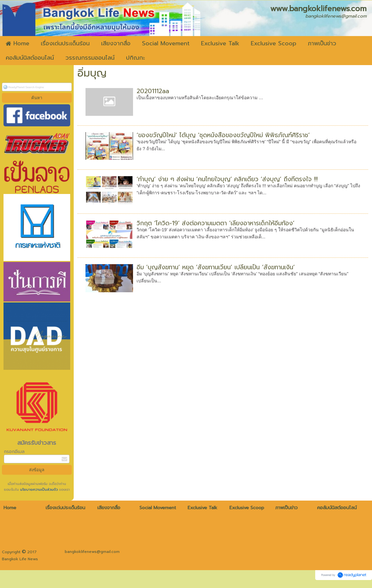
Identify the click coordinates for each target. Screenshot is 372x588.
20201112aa (153, 91)
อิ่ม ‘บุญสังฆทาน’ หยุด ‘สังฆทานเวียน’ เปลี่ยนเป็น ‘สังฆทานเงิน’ (216, 267)
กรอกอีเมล (14, 452)
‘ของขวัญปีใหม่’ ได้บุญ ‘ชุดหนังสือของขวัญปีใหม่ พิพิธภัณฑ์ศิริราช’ (223, 135)
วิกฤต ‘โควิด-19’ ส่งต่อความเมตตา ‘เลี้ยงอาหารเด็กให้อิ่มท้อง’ (216, 223)
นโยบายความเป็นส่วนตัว (39, 490)
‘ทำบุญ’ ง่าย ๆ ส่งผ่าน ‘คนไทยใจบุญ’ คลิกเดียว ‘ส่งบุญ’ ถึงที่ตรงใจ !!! (227, 179)
